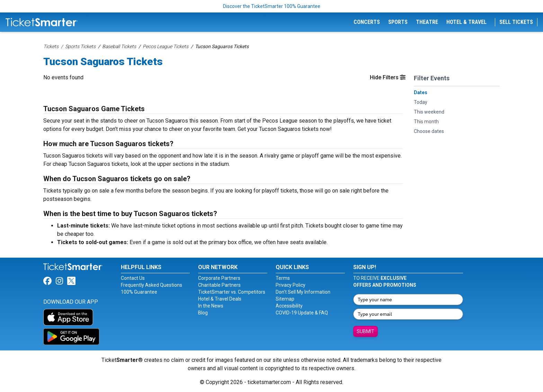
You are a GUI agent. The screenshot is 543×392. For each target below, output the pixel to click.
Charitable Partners (219, 285)
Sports (398, 22)
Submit (366, 331)
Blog (203, 313)
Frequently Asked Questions (152, 285)
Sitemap (285, 299)
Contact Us (133, 278)
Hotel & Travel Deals (220, 299)
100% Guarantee (139, 292)
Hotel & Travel (466, 22)
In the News (211, 306)
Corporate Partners (219, 278)
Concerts (367, 22)
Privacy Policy (291, 285)
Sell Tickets (516, 22)
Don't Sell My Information (303, 292)
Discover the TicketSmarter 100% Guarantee (272, 6)
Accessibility (289, 306)
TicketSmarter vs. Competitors (232, 292)
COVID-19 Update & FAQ (302, 313)
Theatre (427, 22)
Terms (283, 278)
